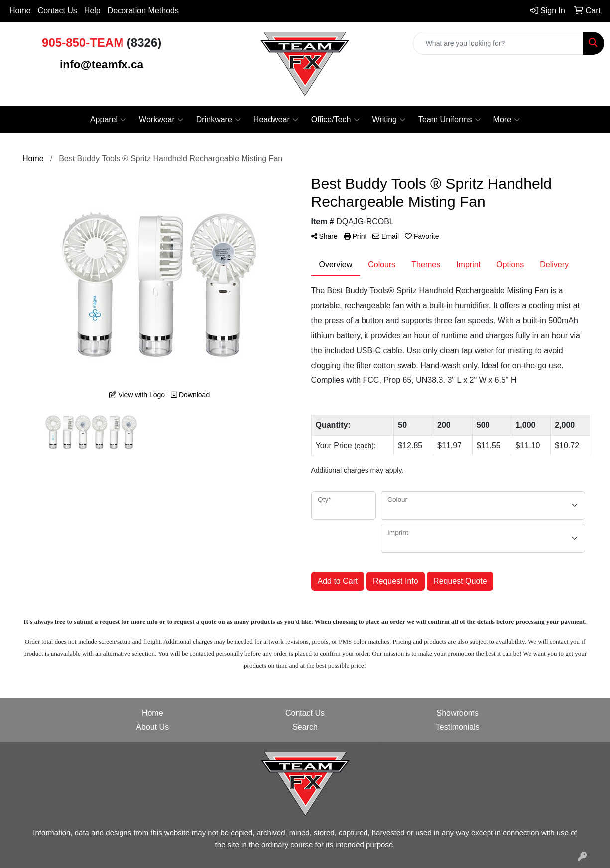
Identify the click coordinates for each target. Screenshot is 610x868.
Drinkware (218, 120)
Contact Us (58, 11)
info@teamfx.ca (102, 64)
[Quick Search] (498, 43)
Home (20, 11)
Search (305, 727)
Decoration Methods (143, 11)
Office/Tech (335, 120)
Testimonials (458, 727)
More (507, 120)
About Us (152, 727)
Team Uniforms (449, 120)
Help (92, 11)
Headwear (276, 120)
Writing (389, 120)
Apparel (108, 120)
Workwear (161, 120)
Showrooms (458, 713)
